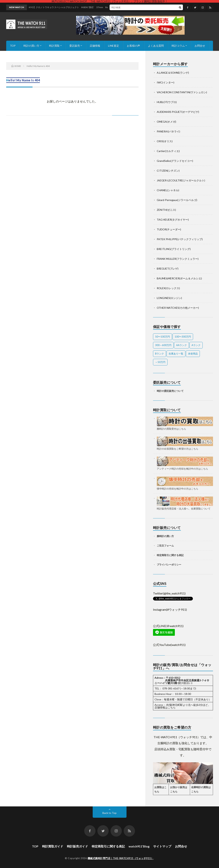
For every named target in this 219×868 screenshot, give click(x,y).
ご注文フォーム (165, 546)
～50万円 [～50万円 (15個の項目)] (160, 362)
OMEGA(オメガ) (166, 122)
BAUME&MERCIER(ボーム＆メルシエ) (179, 278)
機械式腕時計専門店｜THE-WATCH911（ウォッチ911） (121, 858)
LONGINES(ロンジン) (169, 298)
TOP (13, 46)
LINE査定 (114, 46)
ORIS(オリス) (165, 141)
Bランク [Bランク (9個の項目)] (160, 354)
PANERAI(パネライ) (168, 131)
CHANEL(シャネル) (168, 190)
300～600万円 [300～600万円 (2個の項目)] (163, 345)
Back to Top (109, 813)
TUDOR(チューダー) (169, 229)
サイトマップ (162, 846)
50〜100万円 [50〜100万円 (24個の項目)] (163, 337)
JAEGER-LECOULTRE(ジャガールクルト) (181, 180)
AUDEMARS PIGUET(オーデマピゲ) (178, 112)
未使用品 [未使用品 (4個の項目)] (193, 354)
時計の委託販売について (170, 391)
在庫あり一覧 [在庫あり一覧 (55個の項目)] (176, 354)
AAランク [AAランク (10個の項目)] (181, 345)
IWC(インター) (166, 82)
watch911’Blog (139, 846)
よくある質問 (156, 46)
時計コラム (178, 46)
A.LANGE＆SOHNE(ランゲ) (173, 73)
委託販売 (75, 46)
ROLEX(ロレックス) (168, 288)
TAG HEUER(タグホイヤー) (173, 220)
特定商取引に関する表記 (170, 555)
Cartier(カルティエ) (168, 151)
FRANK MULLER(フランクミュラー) (178, 259)
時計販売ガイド (77, 846)
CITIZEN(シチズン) (168, 171)
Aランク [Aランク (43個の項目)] (196, 345)
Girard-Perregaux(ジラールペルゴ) (177, 200)
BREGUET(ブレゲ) (168, 269)
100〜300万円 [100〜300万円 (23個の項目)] (183, 337)
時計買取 (54, 46)
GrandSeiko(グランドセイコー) (175, 161)
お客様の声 (133, 46)
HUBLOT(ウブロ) (167, 102)
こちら (172, 707)
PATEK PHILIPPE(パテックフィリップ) (180, 239)
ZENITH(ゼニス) (166, 210)
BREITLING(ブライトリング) (174, 249)
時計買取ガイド (53, 846)
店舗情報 (95, 46)
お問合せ (200, 46)
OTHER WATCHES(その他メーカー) (178, 308)
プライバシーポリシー (169, 565)
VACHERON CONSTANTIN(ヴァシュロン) (182, 92)
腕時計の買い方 (165, 536)
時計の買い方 (31, 46)
